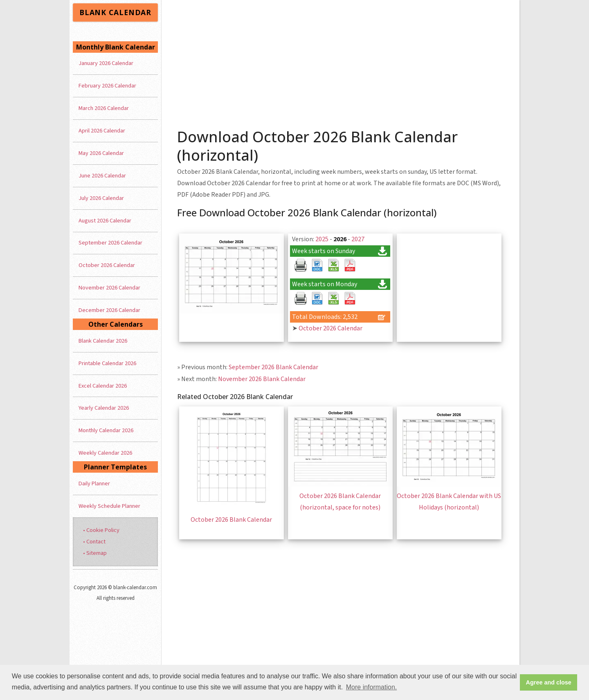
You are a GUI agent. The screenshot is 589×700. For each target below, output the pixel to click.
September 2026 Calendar (110, 243)
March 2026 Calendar (104, 108)
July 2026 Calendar (101, 198)
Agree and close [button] (549, 682)
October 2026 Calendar (330, 328)
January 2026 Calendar (106, 63)
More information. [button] (372, 687)
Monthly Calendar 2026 (106, 430)
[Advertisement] (341, 61)
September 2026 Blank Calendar (273, 367)
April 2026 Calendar (102, 131)
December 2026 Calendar (109, 310)
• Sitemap (95, 553)
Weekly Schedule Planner (109, 506)
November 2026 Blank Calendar (262, 379)
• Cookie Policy (101, 530)
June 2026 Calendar (102, 176)
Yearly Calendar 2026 (104, 408)
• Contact (94, 542)
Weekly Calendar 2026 (105, 453)
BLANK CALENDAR (115, 12)
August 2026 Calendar (105, 221)
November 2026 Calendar (109, 288)
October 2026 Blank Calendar (231, 520)
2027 (358, 239)
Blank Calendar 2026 (103, 341)
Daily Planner (94, 483)
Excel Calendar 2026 (103, 386)
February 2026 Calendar (107, 86)
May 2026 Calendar (101, 153)
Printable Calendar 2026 (107, 363)
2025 (322, 239)
